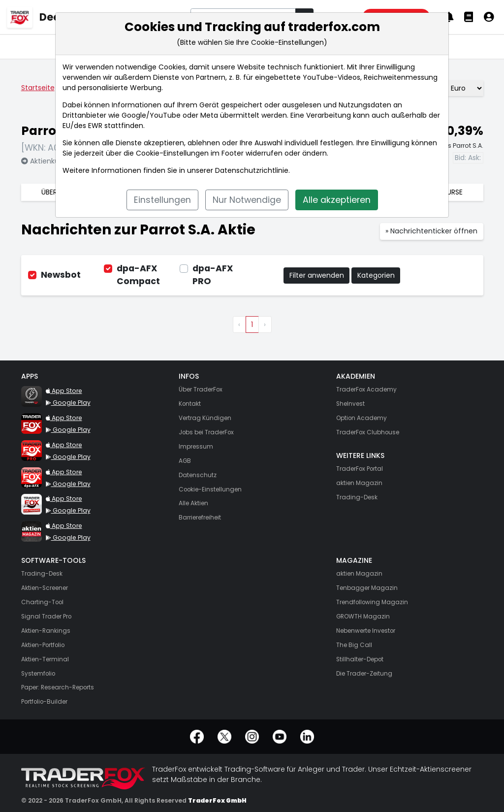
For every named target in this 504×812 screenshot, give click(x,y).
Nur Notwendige (247, 200)
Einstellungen (162, 200)
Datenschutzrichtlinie (252, 170)
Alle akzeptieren (337, 200)
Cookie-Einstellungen (172, 153)
